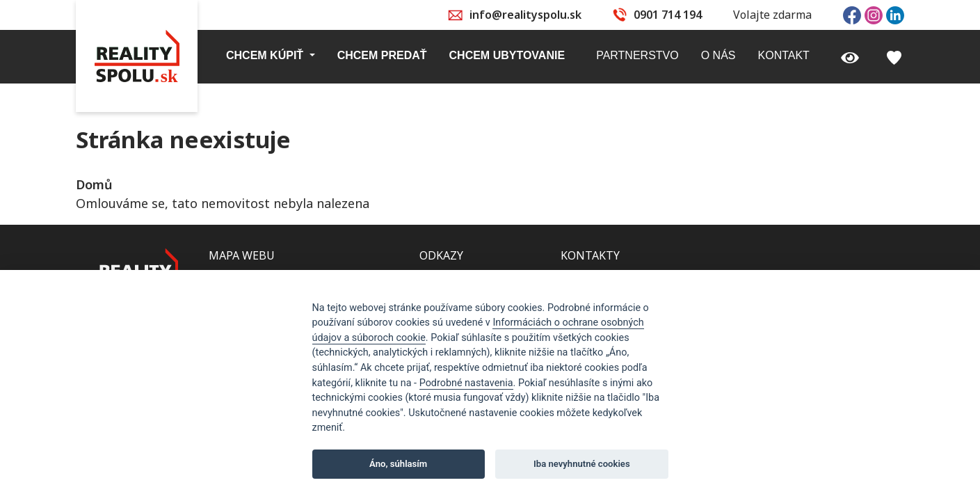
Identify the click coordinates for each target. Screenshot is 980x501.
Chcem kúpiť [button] (266, 55)
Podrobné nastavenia (466, 383)
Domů (94, 184)
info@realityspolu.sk (525, 15)
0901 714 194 (668, 15)
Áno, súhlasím (398, 464)
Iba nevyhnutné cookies (582, 464)
